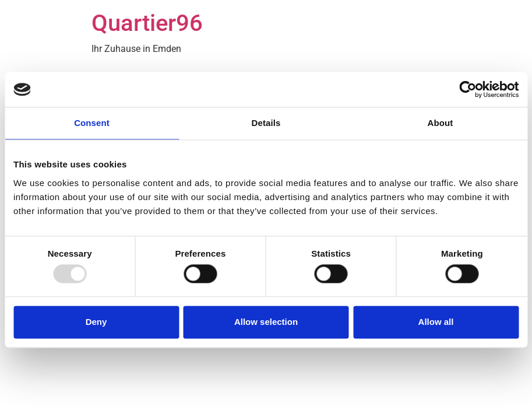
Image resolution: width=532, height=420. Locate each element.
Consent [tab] (92, 123)
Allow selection (266, 322)
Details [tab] (266, 123)
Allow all (436, 322)
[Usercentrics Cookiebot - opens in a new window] (468, 89)
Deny (96, 322)
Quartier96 (147, 23)
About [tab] (441, 123)
